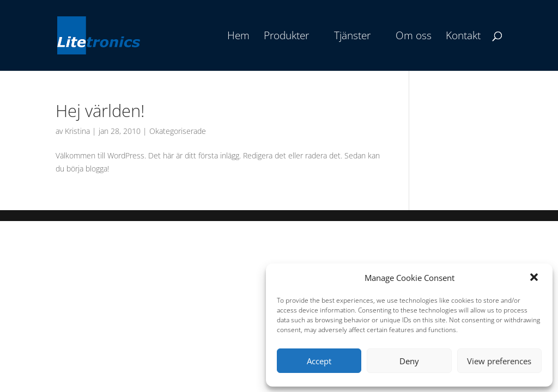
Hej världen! (100, 111)
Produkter (286, 37)
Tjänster (352, 37)
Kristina (77, 131)
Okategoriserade (178, 131)
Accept (319, 361)
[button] (535, 278)
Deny (409, 361)
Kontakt (463, 37)
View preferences (499, 361)
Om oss (414, 37)
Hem (238, 37)
